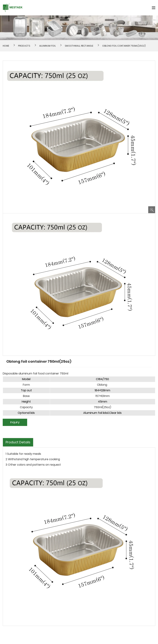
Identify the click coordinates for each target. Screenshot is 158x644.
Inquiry (15, 422)
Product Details (18, 442)
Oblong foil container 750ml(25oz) (124, 46)
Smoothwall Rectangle (79, 46)
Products (24, 46)
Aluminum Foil (48, 46)
